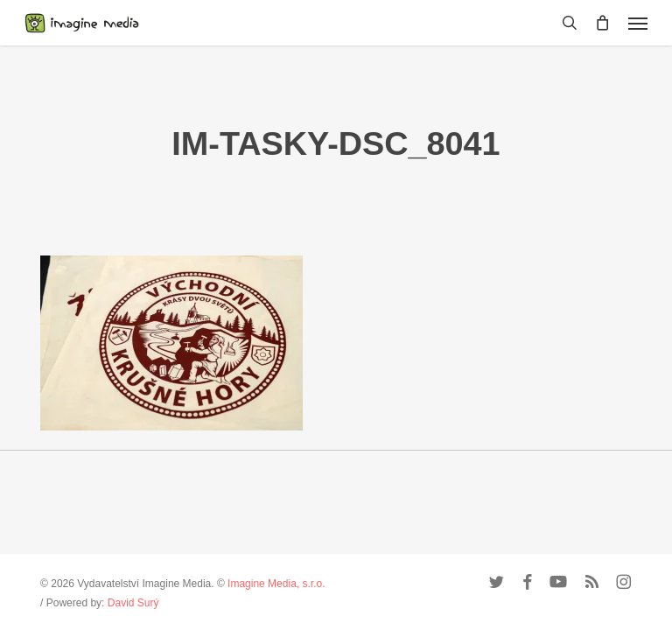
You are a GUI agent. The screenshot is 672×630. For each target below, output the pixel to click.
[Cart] (603, 23)
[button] (638, 23)
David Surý (133, 603)
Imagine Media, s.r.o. (276, 584)
